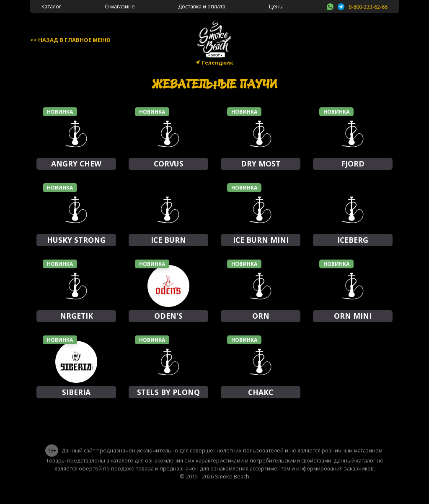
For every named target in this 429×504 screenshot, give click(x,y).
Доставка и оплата (202, 6)
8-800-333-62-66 (368, 7)
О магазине (120, 6)
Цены (276, 6)
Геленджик (218, 63)
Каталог (51, 6)
